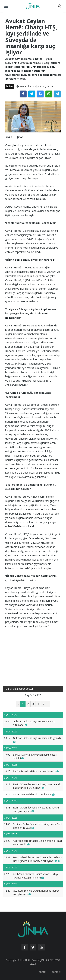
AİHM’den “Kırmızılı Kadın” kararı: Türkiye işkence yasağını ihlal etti (36, 876)
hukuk (10, 86)
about (42, 972)
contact (56, 972)
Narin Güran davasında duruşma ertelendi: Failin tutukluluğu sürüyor (37, 786)
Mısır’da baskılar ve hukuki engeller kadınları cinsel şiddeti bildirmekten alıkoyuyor (37, 859)
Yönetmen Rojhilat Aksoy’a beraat (34, 794)
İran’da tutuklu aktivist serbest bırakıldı (36, 771)
